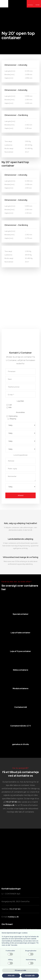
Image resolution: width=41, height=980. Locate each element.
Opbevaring (13, 416)
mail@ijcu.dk (9, 805)
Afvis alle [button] (11, 976)
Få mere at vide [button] (21, 970)
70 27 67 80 (12, 802)
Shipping (13, 419)
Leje (10, 405)
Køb (10, 407)
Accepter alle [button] (30, 976)
